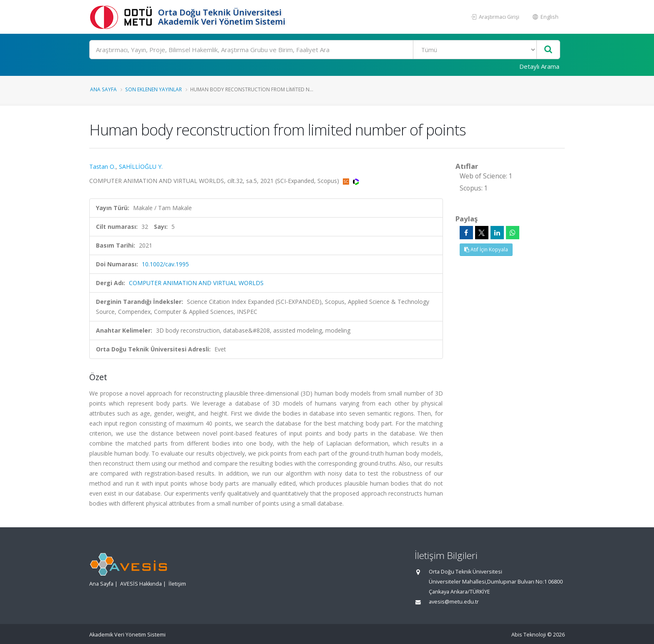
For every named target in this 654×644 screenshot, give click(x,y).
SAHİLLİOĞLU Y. (141, 167)
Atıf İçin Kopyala (486, 249)
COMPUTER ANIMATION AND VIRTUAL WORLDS (196, 283)
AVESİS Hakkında (141, 584)
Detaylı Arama (539, 66)
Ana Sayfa (103, 89)
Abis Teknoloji (529, 635)
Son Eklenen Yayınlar (153, 89)
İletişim (177, 584)
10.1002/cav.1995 (165, 264)
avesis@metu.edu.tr (454, 602)
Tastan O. (102, 167)
